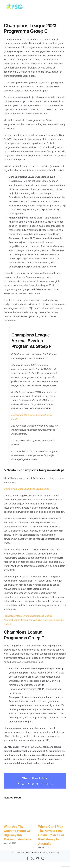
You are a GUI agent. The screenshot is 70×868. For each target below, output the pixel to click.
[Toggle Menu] (64, 6)
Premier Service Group (34, 853)
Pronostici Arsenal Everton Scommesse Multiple (28, 616)
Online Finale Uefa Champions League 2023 (26, 489)
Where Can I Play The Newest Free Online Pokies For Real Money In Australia (51, 835)
